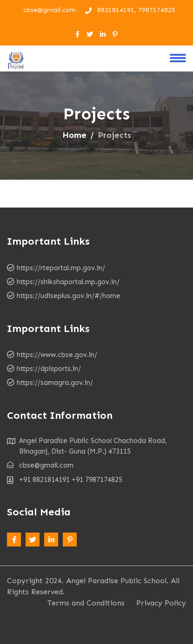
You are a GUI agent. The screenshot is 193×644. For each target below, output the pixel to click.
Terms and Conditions (86, 603)
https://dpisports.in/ (49, 369)
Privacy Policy (161, 603)
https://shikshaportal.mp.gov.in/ (68, 282)
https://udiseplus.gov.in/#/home (69, 296)
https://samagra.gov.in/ (55, 383)
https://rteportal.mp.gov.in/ (61, 268)
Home (74, 135)
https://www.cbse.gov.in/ (57, 355)
